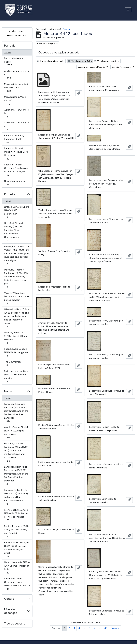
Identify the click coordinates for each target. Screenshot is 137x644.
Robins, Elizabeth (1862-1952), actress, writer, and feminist (17, 531)
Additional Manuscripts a (16, 75)
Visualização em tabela (107, 61)
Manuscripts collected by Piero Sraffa (16, 87)
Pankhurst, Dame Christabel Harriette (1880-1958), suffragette (17, 584)
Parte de (10, 46)
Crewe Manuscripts (14, 183)
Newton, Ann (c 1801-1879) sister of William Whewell (15, 338)
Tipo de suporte (15, 623)
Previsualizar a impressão (51, 61)
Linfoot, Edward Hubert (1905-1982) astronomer (16, 212)
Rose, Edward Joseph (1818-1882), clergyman (16, 352)
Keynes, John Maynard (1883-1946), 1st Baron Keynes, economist (16, 515)
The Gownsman (12, 363)
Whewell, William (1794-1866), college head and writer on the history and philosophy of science (17, 318)
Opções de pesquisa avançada (59, 52)
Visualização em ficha (80, 61)
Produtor (10, 194)
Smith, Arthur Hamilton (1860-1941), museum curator (16, 376)
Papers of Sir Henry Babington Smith (14, 139)
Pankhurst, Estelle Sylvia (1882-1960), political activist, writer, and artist (17, 549)
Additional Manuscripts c (16, 126)
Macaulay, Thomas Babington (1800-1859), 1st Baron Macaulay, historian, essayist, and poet (16, 278)
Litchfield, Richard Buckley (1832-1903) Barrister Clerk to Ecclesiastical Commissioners (15, 232)
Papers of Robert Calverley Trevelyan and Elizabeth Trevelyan (17, 170)
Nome (8, 391)
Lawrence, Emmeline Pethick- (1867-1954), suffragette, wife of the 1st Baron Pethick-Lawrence (16, 413)
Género (9, 599)
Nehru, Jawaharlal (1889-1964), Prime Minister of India (17, 567)
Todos (8, 52)
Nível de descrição (11, 611)
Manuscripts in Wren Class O (15, 100)
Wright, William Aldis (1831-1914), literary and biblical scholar (16, 298)
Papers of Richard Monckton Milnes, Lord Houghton (16, 154)
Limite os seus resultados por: (17, 33)
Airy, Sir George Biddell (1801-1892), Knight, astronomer (16, 432)
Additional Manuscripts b (16, 113)
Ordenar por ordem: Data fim (92, 67)
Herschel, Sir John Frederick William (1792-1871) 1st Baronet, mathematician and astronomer (17, 452)
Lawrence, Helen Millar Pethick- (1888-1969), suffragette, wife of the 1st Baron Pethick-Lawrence (16, 475)
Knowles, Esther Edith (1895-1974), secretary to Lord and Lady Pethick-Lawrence (16, 497)
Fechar (67, 29)
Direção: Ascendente (122, 67)
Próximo (115, 628)
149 (106, 628)
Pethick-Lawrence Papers (14, 62)
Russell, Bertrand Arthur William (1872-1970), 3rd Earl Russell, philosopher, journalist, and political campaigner (17, 255)
